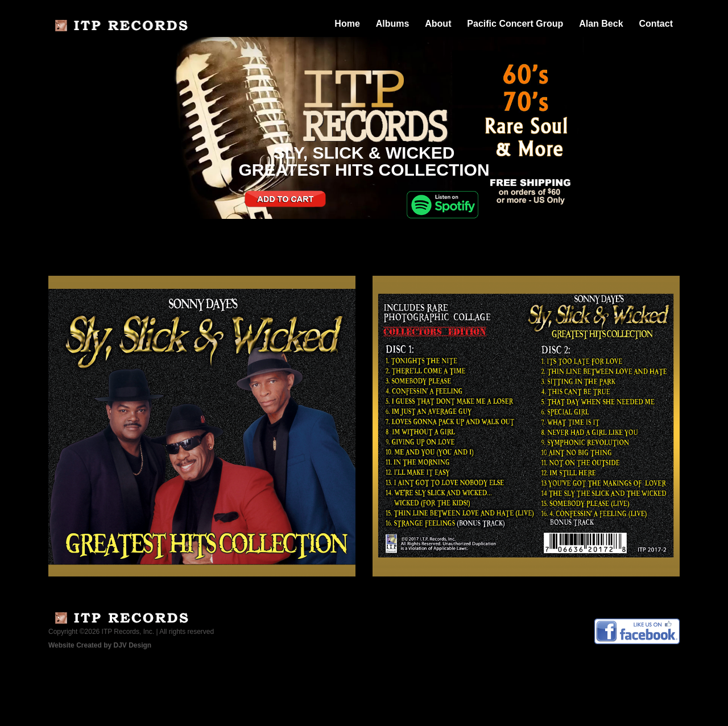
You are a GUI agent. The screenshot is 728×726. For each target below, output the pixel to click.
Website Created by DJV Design (100, 645)
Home (347, 24)
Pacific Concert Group (515, 24)
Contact (656, 24)
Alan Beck (601, 24)
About (438, 24)
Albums (393, 24)
